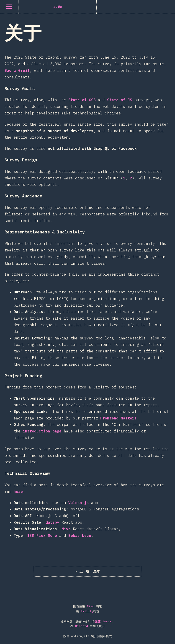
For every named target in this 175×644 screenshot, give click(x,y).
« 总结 (87, 572)
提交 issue (103, 622)
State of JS (120, 100)
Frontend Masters (118, 418)
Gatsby (52, 522)
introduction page (42, 431)
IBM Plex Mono (42, 535)
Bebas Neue (80, 535)
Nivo (66, 529)
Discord (82, 627)
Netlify (87, 612)
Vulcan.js (79, 503)
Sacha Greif (17, 70)
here (18, 491)
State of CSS (82, 100)
